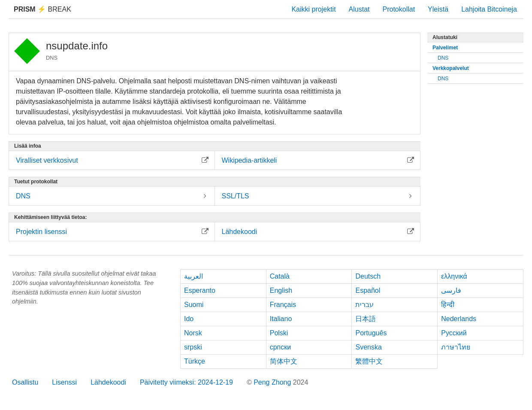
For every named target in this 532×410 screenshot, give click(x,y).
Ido (189, 319)
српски (281, 347)
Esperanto (200, 290)
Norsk (193, 333)
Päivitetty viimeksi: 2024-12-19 (186, 382)
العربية (193, 276)
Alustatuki (445, 37)
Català (280, 276)
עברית (364, 305)
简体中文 (284, 361)
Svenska (368, 347)
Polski (279, 333)
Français (283, 305)
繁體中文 (369, 361)
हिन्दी (448, 305)
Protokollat (399, 9)
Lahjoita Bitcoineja (489, 9)
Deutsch (368, 276)
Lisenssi (64, 382)
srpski (193, 347)
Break (42, 9)
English (281, 290)
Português (371, 333)
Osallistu (25, 382)
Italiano (281, 319)
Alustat (359, 9)
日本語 (366, 319)
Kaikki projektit (313, 9)
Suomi (194, 305)
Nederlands (459, 319)
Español (368, 290)
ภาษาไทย (456, 347)
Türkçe (195, 361)
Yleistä (438, 9)
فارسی (451, 290)
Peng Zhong (273, 382)
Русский (454, 333)
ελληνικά (454, 276)
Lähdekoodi (108, 382)
